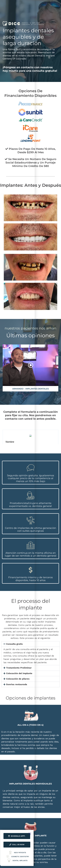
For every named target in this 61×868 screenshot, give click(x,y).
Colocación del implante (19, 673)
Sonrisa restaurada (17, 684)
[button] (31, 644)
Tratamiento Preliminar (19, 668)
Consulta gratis (14, 644)
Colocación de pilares (18, 679)
